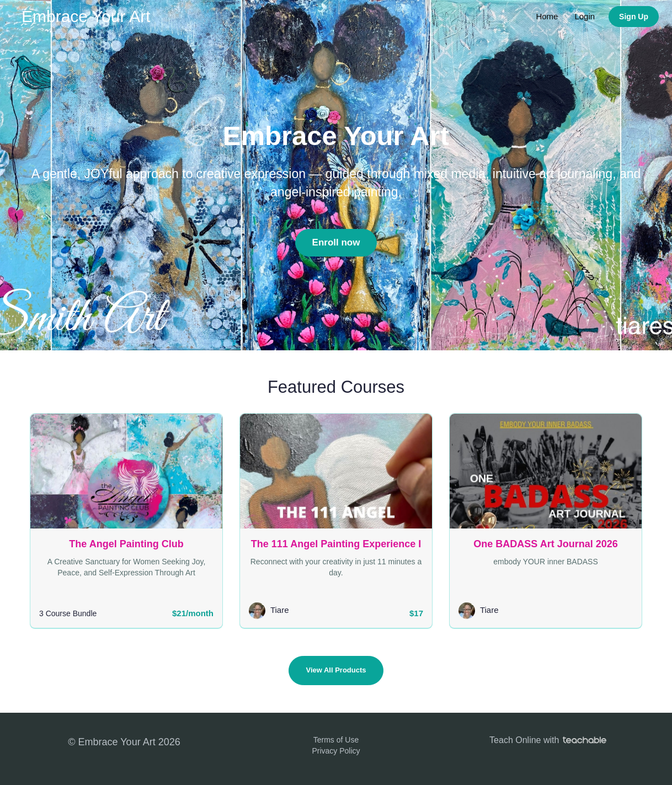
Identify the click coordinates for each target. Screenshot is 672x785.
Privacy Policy (336, 751)
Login (585, 16)
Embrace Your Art (86, 16)
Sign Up (634, 17)
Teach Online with (548, 740)
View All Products (336, 670)
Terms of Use (336, 740)
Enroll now (336, 242)
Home (547, 16)
